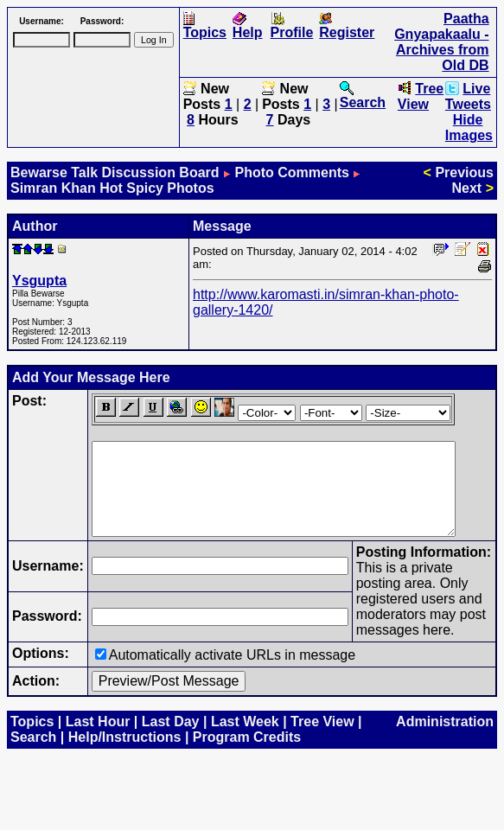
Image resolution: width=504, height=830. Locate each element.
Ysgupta (39, 281)
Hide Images (469, 128)
